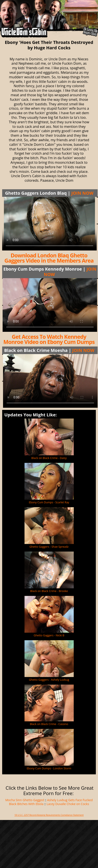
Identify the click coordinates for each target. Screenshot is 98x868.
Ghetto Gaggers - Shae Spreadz (49, 547)
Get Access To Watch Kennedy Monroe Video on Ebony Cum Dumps (49, 339)
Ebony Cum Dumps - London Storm (49, 768)
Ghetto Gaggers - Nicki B (49, 635)
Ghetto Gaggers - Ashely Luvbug (49, 680)
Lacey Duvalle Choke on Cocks (68, 804)
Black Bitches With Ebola (26, 804)
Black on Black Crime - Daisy (49, 458)
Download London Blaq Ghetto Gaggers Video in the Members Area (49, 258)
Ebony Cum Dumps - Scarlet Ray (49, 502)
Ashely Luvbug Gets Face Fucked (70, 800)
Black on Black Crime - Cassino (49, 724)
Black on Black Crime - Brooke (49, 591)
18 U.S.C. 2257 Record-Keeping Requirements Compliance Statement (49, 815)
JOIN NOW (82, 193)
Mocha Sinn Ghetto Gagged (25, 800)
